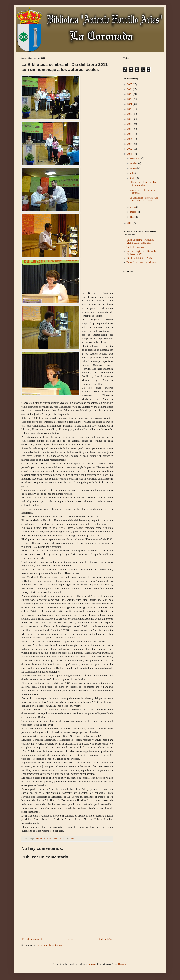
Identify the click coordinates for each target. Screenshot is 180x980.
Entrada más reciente (33, 939)
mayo (133, 207)
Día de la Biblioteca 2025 (139, 258)
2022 (130, 99)
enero (133, 217)
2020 (130, 109)
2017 (130, 124)
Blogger (122, 964)
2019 (130, 114)
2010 (130, 223)
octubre (134, 163)
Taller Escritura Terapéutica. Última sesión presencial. (140, 241)
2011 (130, 154)
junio (133, 178)
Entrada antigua (104, 939)
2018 (130, 119)
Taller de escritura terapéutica (141, 262)
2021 (130, 104)
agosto (134, 168)
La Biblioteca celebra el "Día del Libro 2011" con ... (144, 199)
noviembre (136, 158)
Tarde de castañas (135, 247)
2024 (130, 89)
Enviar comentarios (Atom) (49, 945)
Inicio (70, 939)
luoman (92, 964)
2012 (130, 149)
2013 (130, 144)
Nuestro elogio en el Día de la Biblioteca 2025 (141, 253)
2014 (130, 139)
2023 (130, 94)
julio (133, 173)
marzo (133, 212)
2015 (130, 134)
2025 (130, 84)
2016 (130, 129)
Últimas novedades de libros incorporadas (144, 184)
